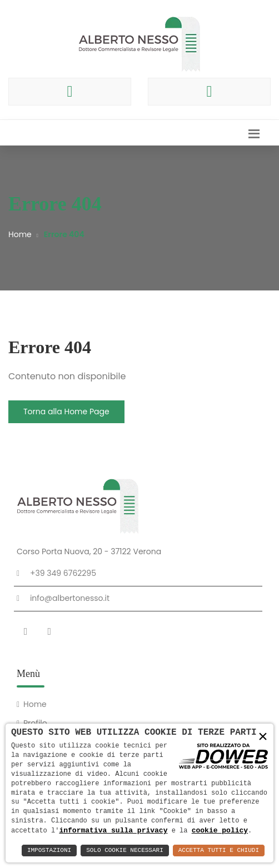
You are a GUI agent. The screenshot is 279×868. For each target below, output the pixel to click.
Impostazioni (49, 851)
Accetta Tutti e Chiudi (219, 851)
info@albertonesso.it (70, 598)
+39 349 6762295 (63, 573)
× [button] (263, 737)
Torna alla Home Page (66, 412)
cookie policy (220, 830)
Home (20, 234)
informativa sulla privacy (113, 830)
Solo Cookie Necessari (125, 851)
